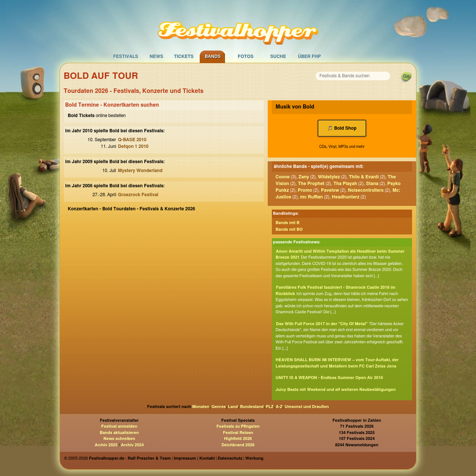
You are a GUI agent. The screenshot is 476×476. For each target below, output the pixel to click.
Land (233, 407)
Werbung (254, 458)
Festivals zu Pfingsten (238, 426)
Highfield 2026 (238, 439)
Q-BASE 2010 (132, 140)
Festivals (126, 56)
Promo (305, 190)
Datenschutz (230, 458)
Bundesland (252, 407)
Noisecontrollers (366, 190)
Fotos (245, 56)
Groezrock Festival (138, 195)
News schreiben (119, 439)
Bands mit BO (289, 229)
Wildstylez (329, 177)
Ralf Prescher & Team (149, 458)
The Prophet (311, 184)
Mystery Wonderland (140, 171)
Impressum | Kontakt (194, 458)
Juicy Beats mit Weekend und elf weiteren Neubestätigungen (336, 390)
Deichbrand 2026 (238, 445)
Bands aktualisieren (119, 433)
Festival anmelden (119, 426)
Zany (304, 177)
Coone (283, 177)
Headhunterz (345, 197)
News (156, 56)
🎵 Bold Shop (342, 128)
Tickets (184, 56)
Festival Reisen (238, 433)
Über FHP (309, 56)
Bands (213, 56)
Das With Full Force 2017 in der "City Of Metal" (322, 324)
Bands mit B (287, 223)
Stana (372, 184)
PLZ (270, 407)
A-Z (279, 407)
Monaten (201, 407)
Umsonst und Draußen (307, 407)
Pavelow (330, 190)
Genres (219, 407)
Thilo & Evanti (364, 177)
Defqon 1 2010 (133, 146)
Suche (278, 56)
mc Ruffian (311, 197)
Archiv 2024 (132, 445)
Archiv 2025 (106, 445)
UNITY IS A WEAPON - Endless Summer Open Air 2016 (329, 378)
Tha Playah (345, 184)
